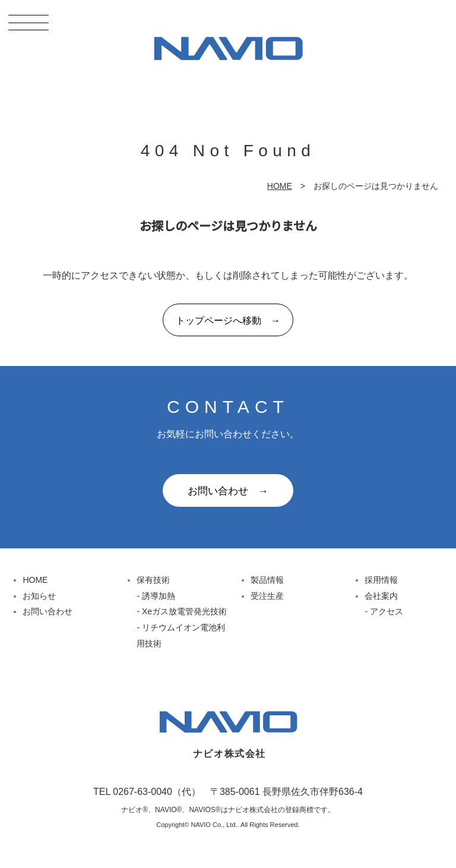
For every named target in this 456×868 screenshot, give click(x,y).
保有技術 (153, 580)
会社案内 (381, 596)
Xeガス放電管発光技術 (184, 611)
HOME (280, 186)
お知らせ (39, 596)
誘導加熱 (159, 596)
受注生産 (267, 596)
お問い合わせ (47, 611)
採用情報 (381, 580)
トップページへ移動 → (228, 321)
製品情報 (267, 580)
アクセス (387, 611)
